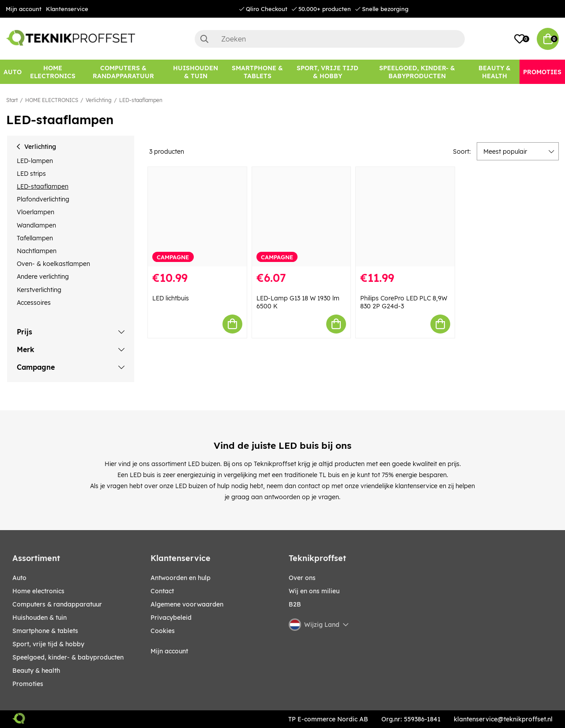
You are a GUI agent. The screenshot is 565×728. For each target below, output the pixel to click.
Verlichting (99, 100)
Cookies (163, 631)
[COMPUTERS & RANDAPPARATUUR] (124, 72)
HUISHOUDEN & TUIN (40, 618)
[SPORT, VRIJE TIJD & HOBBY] (328, 72)
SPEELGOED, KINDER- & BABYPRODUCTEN (68, 657)
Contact (162, 591)
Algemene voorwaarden (187, 604)
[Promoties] (542, 72)
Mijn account (24, 9)
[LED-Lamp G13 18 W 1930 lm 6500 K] (301, 217)
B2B (295, 604)
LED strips (31, 174)
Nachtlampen (37, 251)
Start (12, 100)
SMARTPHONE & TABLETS (45, 631)
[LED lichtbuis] (197, 217)
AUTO (19, 578)
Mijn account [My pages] (169, 651)
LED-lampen (35, 161)
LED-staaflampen (141, 100)
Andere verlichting (43, 277)
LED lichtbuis (171, 298)
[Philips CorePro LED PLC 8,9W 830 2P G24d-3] (405, 217)
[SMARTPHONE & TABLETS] (258, 72)
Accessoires (34, 303)
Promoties (28, 684)
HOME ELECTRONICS (52, 100)
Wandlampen (36, 225)
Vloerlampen (36, 212)
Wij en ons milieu (314, 591)
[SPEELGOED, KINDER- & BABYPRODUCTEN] (417, 72)
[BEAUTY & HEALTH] (495, 72)
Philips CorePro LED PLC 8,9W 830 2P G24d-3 (404, 302)
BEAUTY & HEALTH (36, 671)
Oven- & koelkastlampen (53, 264)
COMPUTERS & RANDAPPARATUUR (57, 604)
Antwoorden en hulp (181, 578)
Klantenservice (67, 9)
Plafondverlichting (43, 199)
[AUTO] (13, 72)
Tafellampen (35, 238)
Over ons (302, 578)
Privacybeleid (171, 618)
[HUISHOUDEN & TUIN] (196, 72)
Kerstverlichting (39, 290)
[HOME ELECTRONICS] (53, 72)
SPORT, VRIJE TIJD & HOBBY (48, 644)
